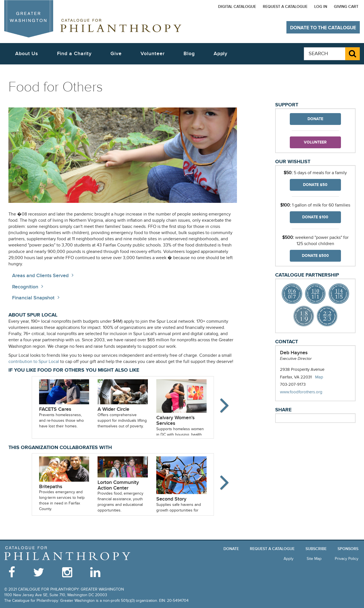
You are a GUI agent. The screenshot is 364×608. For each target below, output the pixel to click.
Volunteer (315, 142)
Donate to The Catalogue (323, 28)
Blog (189, 54)
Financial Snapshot (33, 298)
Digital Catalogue (237, 7)
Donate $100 (315, 217)
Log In (321, 7)
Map (319, 377)
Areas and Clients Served (40, 276)
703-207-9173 (293, 384)
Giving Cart (346, 7)
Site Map (314, 559)
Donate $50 (315, 185)
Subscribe (316, 549)
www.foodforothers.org (307, 392)
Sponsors (348, 549)
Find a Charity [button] (74, 54)
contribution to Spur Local (34, 362)
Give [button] (116, 54)
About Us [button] (27, 54)
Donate (315, 119)
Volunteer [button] (152, 54)
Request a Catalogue (285, 7)
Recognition (25, 287)
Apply (221, 54)
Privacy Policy (347, 559)
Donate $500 (315, 256)
